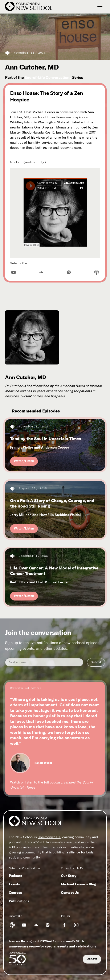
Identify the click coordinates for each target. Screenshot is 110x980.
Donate (92, 959)
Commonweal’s (49, 837)
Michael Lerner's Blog (78, 884)
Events (14, 884)
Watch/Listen (24, 461)
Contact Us (70, 893)
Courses (15, 893)
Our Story (69, 876)
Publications (19, 901)
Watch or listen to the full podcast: (51, 785)
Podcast (15, 876)
